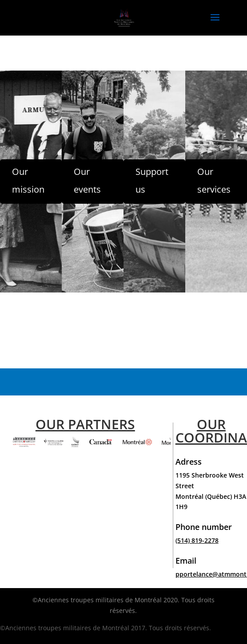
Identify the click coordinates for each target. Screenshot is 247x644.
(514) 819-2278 (197, 540)
